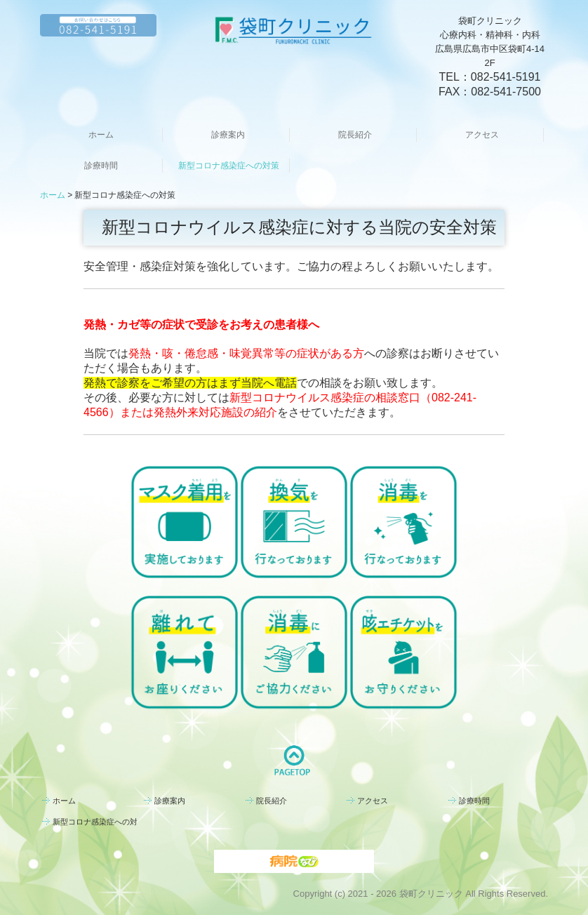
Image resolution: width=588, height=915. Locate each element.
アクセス (482, 135)
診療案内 (228, 135)
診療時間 (101, 166)
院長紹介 (355, 135)
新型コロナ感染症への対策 (229, 166)
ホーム (101, 135)
